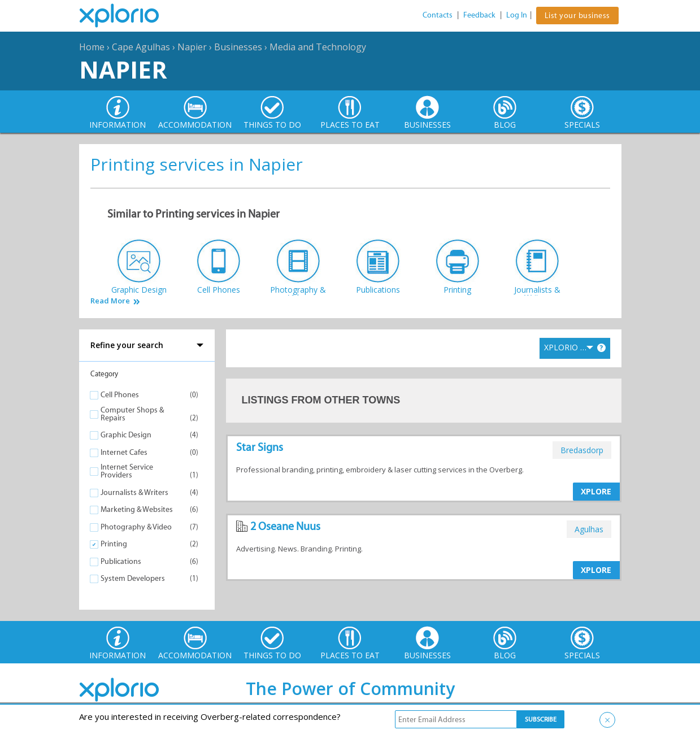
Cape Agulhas (141, 47)
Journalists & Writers (134, 492)
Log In (517, 15)
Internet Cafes (124, 452)
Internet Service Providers (127, 471)
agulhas (589, 529)
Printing (114, 544)
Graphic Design (126, 435)
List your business (577, 16)
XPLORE (596, 491)
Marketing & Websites (137, 509)
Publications (121, 561)
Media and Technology (318, 47)
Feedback (479, 15)
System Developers (133, 578)
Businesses (238, 47)
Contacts (438, 15)
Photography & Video (136, 527)
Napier (192, 47)
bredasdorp (582, 450)
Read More (110, 301)
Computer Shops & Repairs (132, 414)
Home (92, 47)
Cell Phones (120, 395)
